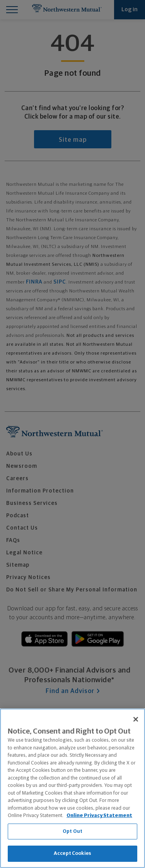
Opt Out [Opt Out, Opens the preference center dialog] (72, 831)
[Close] (136, 719)
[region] (72, 788)
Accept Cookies (72, 854)
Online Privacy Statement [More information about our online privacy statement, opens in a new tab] (99, 816)
